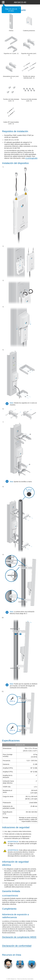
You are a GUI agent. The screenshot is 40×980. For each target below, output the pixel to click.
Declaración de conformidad (17, 946)
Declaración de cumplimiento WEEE (19, 937)
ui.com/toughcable (31, 158)
